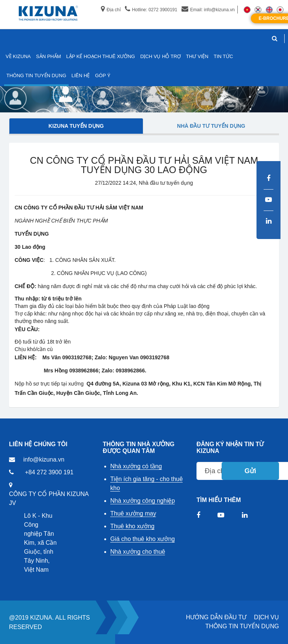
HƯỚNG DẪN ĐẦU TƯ (216, 617)
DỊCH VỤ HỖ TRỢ (160, 56)
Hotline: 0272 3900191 (151, 10)
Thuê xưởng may (133, 513)
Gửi (250, 471)
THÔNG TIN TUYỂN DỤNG (242, 626)
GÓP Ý (103, 75)
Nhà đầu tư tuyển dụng (211, 126)
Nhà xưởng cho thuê (138, 552)
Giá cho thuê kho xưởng (142, 539)
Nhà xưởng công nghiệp (142, 501)
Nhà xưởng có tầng (136, 466)
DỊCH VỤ (266, 617)
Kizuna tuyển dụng (76, 126)
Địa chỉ (111, 10)
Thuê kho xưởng (132, 526)
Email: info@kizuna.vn (208, 10)
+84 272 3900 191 (49, 472)
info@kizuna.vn (44, 459)
